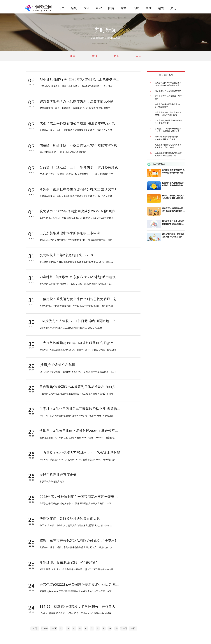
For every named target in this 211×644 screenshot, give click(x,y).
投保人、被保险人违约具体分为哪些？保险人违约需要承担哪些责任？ (173, 197)
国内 (111, 8)
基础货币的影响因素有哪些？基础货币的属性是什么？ (172, 210)
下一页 (124, 628)
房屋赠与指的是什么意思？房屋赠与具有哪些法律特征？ (173, 184)
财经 (124, 8)
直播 (149, 8)
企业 (99, 8)
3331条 (45, 628)
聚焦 (74, 8)
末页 (133, 628)
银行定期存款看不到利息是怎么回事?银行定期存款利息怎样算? (173, 235)
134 (116, 628)
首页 (61, 8)
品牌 (136, 8)
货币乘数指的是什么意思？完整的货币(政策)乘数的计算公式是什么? (173, 223)
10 (109, 628)
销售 (161, 8)
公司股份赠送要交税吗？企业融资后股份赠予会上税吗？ (173, 171)
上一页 (53, 628)
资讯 (86, 8)
